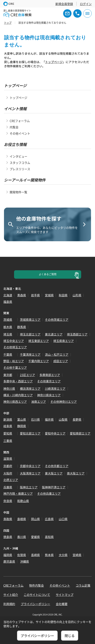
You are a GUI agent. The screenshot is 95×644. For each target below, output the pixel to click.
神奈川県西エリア (15, 402)
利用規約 (9, 604)
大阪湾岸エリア (30, 473)
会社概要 (62, 604)
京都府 (8, 466)
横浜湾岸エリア (30, 388)
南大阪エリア (76, 473)
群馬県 (22, 327)
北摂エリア (11, 480)
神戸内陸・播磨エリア (18, 493)
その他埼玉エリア (15, 347)
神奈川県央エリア (49, 395)
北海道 (8, 295)
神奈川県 (9, 388)
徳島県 (8, 537)
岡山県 (35, 519)
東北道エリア (54, 334)
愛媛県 (35, 537)
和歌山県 (23, 501)
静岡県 (22, 426)
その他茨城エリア (57, 319)
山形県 (77, 295)
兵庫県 (8, 487)
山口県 (63, 519)
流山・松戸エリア (57, 354)
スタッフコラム (20, 163)
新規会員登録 (64, 4)
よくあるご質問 (48, 274)
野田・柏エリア (14, 361)
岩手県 (35, 295)
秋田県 (63, 295)
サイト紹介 (11, 595)
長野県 (77, 419)
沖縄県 (25, 561)
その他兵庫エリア (49, 493)
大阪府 (8, 473)
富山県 (22, 419)
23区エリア (27, 375)
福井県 (49, 419)
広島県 (49, 519)
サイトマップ (65, 595)
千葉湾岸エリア (30, 354)
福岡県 (8, 555)
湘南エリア (39, 402)
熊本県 (49, 555)
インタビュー (18, 156)
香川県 (22, 537)
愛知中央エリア (55, 433)
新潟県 (8, 419)
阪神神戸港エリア (54, 487)
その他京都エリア (57, 466)
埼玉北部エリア (30, 334)
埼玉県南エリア (64, 341)
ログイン (86, 4)
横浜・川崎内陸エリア (18, 395)
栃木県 (8, 327)
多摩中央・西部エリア (18, 381)
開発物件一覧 (18, 192)
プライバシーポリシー (35, 604)
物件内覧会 (36, 585)
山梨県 (63, 419)
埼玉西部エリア (77, 334)
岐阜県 (8, 426)
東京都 (8, 375)
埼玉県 (8, 334)
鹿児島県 (9, 561)
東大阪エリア (54, 473)
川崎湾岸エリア (55, 388)
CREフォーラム (20, 121)
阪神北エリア (29, 487)
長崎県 (35, 555)
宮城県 (49, 295)
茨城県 (8, 319)
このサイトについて (37, 595)
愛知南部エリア (80, 433)
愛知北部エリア (30, 433)
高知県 (49, 537)
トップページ (54, 62)
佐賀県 (22, 555)
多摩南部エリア (50, 375)
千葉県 (8, 354)
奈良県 (8, 501)
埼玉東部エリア (39, 341)
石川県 (35, 419)
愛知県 (8, 433)
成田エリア (61, 361)
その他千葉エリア (15, 367)
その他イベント (20, 133)
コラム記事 (83, 585)
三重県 (8, 441)
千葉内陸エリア (39, 361)
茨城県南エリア (30, 319)
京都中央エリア (30, 466)
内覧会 (14, 127)
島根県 (22, 519)
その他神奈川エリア (64, 402)
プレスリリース (20, 169)
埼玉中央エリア (14, 341)
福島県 (8, 302)
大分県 (63, 555)
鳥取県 (8, 519)
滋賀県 (8, 458)
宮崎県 (77, 555)
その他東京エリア (49, 381)
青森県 (22, 295)
